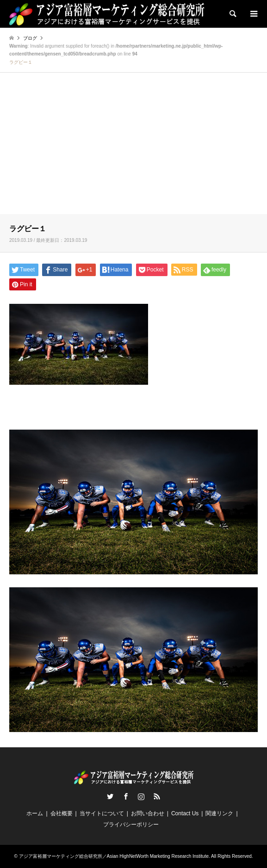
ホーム (35, 813)
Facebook (126, 796)
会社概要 (62, 813)
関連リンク (219, 813)
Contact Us (185, 813)
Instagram (141, 796)
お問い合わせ (148, 813)
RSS (157, 796)
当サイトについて (102, 813)
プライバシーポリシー (131, 825)
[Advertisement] (133, 145)
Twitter (110, 796)
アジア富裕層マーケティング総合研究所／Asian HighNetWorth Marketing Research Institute (114, 856)
